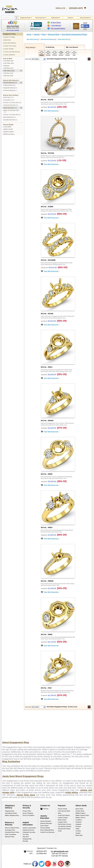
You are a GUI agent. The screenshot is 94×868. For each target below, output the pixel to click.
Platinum (7, 66)
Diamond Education (46, 798)
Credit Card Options (64, 790)
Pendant (70, 18)
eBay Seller (79, 810)
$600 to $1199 (8, 129)
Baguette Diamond (11, 88)
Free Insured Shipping (58, 28)
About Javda (79, 783)
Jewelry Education (85, 18)
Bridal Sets (7, 40)
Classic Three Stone (10, 46)
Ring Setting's (30, 47)
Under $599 (8, 127)
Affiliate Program (80, 788)
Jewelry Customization (29, 802)
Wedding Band (55, 18)
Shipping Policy (10, 785)
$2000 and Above (9, 134)
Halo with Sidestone (10, 43)
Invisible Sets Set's (11, 120)
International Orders (11, 788)
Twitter (77, 803)
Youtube (55, 838)
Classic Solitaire (9, 49)
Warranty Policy (10, 811)
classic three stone (26, 769)
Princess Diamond (10, 90)
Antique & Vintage (10, 37)
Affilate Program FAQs (82, 790)
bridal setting (72, 767)
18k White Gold (9, 68)
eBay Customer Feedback (13, 30)
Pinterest (78, 801)
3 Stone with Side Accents (12, 52)
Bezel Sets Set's (13, 108)
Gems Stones (44, 800)
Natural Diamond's (40, 18)
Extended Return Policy (12, 807)
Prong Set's (9, 100)
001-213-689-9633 (65, 860)
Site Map (25, 816)
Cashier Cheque (63, 792)
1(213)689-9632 (41, 828)
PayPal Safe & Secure (65, 799)
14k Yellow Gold (9, 63)
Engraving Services (28, 804)
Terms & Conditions (28, 790)
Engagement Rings (25, 18)
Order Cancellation (11, 809)
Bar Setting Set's (10, 117)
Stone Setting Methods (47, 804)
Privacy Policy (27, 785)
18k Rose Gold (9, 76)
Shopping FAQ (27, 813)
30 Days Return (56, 22)
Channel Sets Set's (11, 105)
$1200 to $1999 (9, 132)
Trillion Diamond (10, 85)
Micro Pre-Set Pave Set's (12, 111)
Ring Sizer (26, 811)
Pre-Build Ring (50, 47)
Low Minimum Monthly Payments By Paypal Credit (65, 803)
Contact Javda (80, 785)
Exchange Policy (10, 804)
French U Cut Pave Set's (13, 103)
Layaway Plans (62, 796)
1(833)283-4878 (76, 8)
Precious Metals (45, 802)
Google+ (78, 808)
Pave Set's (9, 97)
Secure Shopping (28, 788)
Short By (28, 59)
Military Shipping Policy (12, 790)
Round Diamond (13, 83)
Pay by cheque (63, 783)
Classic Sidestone (9, 55)
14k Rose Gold (9, 73)
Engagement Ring (9, 34)
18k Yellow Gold (13, 71)
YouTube (78, 805)
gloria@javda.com (61, 826)
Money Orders (62, 794)
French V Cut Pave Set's (12, 115)
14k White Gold (9, 61)
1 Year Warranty (56, 25)
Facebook (78, 796)
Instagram (79, 799)
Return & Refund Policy (12, 802)
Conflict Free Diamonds (47, 807)
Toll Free (46, 783)
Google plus (48, 838)
